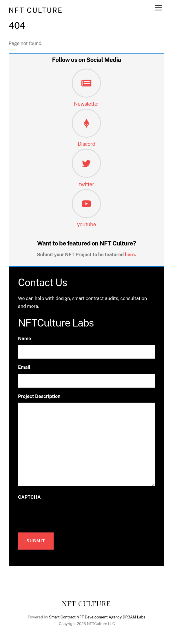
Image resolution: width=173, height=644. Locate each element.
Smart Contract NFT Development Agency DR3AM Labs (97, 617)
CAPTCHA (29, 497)
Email (24, 367)
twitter (86, 184)
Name (24, 339)
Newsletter (86, 104)
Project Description (39, 396)
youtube (87, 224)
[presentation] (62, 515)
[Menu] (159, 8)
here (130, 255)
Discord (86, 144)
